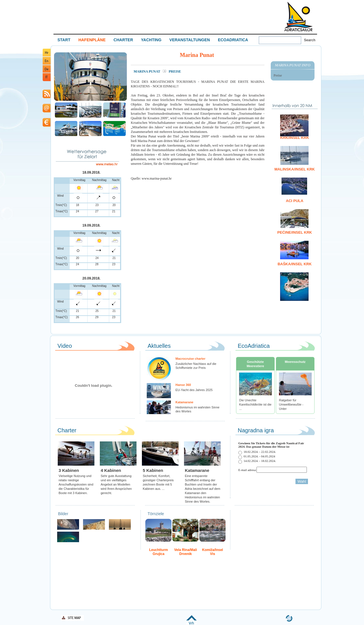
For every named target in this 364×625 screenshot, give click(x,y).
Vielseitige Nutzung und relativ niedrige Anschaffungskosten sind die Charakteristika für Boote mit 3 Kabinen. (76, 484)
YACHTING (151, 40)
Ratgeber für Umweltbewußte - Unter (291, 404)
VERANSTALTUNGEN (190, 40)
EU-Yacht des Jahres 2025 (194, 390)
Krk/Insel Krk (295, 138)
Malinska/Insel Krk (295, 169)
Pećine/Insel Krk (295, 232)
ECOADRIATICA (233, 40)
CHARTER (123, 40)
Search (310, 40)
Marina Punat (147, 71)
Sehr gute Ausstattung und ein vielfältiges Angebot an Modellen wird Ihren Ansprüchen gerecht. (116, 484)
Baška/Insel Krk (295, 264)
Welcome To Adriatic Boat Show (298, 16)
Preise (278, 75)
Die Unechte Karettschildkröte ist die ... (255, 404)
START (64, 40)
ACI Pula (294, 201)
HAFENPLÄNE (92, 40)
